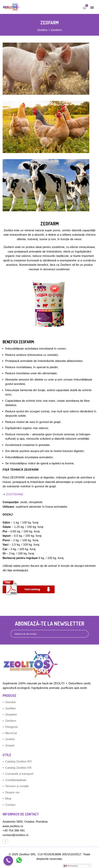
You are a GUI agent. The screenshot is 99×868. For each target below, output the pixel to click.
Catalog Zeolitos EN (18, 768)
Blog (8, 799)
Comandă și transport (19, 774)
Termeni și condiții (17, 786)
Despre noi (12, 792)
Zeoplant (11, 715)
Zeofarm (11, 721)
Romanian (71, 866)
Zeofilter (10, 708)
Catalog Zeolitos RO (18, 761)
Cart (86, 7)
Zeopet (10, 745)
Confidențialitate (16, 780)
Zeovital (10, 702)
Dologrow (11, 727)
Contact (10, 805)
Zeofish (10, 739)
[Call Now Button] (8, 861)
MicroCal (11, 733)
